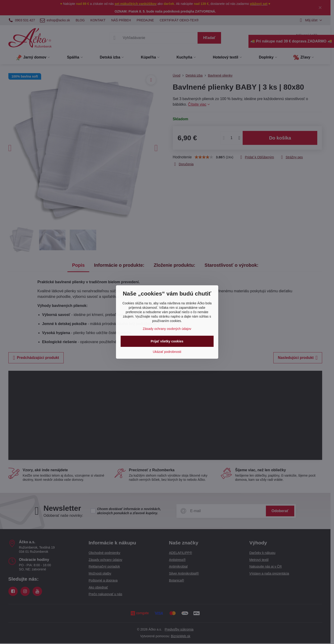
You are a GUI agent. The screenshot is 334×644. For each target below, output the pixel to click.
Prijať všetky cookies (167, 341)
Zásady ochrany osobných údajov (167, 329)
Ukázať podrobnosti (167, 352)
